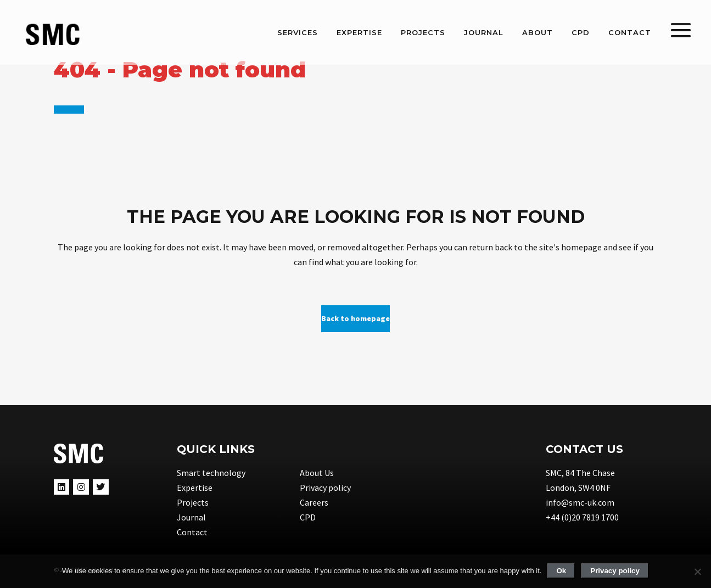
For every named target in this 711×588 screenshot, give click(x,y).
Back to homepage (355, 318)
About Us (317, 473)
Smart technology (211, 473)
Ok (561, 571)
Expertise (195, 488)
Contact (192, 532)
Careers (314, 502)
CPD (308, 517)
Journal (191, 517)
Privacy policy (325, 488)
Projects (193, 502)
